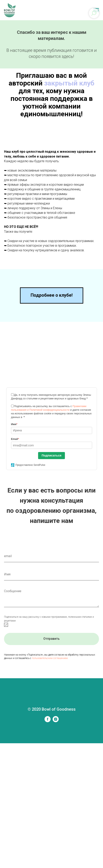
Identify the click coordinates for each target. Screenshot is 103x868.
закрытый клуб (69, 83)
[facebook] (48, 721)
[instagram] (56, 721)
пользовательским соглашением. (50, 658)
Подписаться (51, 455)
